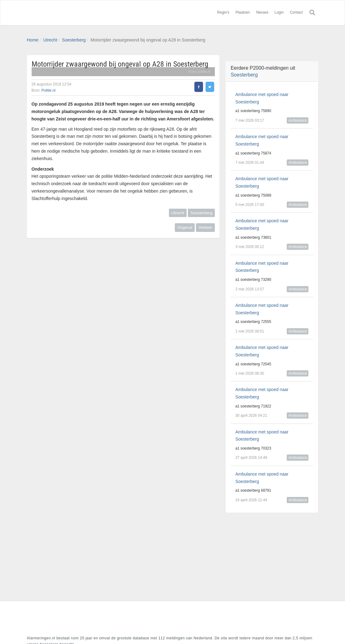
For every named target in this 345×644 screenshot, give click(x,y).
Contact (296, 12)
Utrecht (50, 40)
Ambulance (298, 120)
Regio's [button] (223, 12)
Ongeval (185, 227)
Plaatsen (243, 12)
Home (33, 40)
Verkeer (205, 227)
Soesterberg (74, 40)
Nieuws (262, 12)
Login (279, 12)
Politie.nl (49, 90)
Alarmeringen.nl (64, 13)
